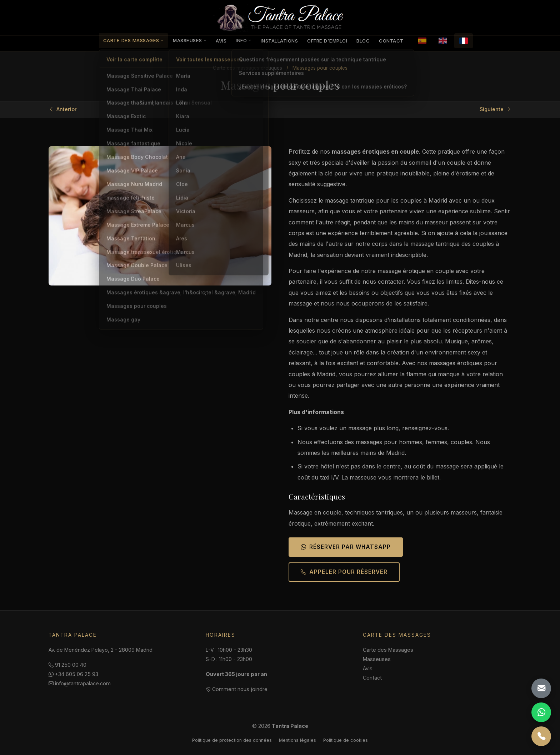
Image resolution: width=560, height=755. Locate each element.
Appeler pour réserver (344, 572)
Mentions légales (297, 740)
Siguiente (496, 109)
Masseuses (190, 40)
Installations (279, 41)
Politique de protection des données (232, 740)
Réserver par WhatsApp (346, 547)
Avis (221, 41)
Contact (391, 41)
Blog (363, 41)
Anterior (63, 109)
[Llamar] (541, 736)
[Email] (541, 688)
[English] (443, 41)
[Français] (464, 41)
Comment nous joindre (237, 689)
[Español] (422, 41)
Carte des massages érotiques (247, 68)
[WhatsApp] (541, 712)
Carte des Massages (134, 40)
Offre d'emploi (327, 41)
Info (244, 40)
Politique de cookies (346, 740)
